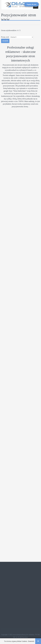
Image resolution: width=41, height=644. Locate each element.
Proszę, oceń (5, 37)
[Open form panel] (31, 4)
